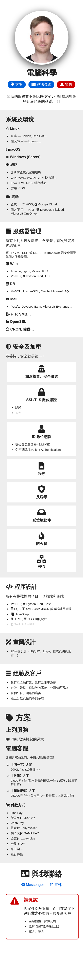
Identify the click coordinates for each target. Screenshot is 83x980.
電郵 (56, 885)
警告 (66, 85)
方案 (17, 85)
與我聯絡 (41, 85)
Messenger (33, 885)
